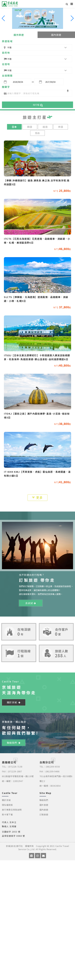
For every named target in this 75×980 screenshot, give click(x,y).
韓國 (30, 127)
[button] (72, 18)
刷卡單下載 (7, 814)
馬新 (38, 133)
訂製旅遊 (44, 814)
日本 (14, 127)
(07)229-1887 (15, 771)
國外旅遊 (19, 35)
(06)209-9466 (52, 771)
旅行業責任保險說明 (12, 810)
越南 (45, 127)
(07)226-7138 (15, 767)
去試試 (31, 603)
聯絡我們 (14, 743)
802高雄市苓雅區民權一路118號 (18, 776)
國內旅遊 (56, 35)
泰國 (61, 127)
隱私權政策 (7, 805)
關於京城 (14, 702)
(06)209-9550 (53, 767)
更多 (38, 497)
